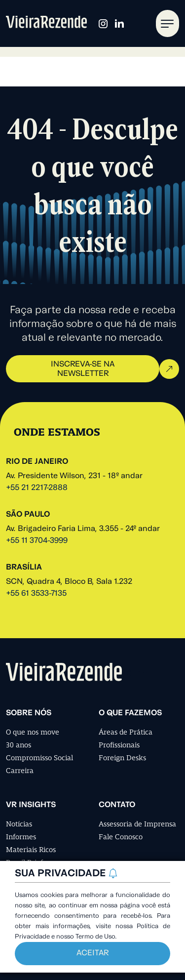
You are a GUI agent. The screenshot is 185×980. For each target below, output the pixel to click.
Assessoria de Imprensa (137, 824)
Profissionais (119, 745)
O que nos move (33, 732)
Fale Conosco (121, 837)
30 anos (18, 745)
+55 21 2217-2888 (37, 488)
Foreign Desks (122, 758)
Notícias (19, 824)
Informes (21, 837)
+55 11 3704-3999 (37, 541)
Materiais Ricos (31, 850)
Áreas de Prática (126, 732)
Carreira (20, 771)
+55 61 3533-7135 (36, 594)
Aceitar (92, 953)
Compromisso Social (39, 758)
